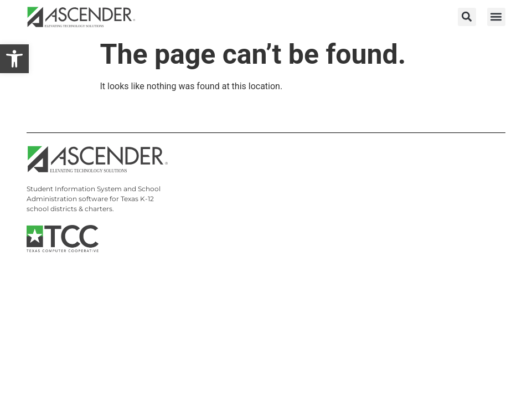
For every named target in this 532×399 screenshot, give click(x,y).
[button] (467, 17)
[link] (14, 59)
